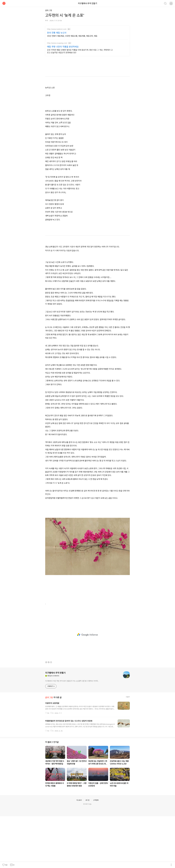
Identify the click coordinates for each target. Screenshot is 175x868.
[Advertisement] (87, 46)
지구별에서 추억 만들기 (87, 3)
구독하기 (51, 738)
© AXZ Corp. (87, 856)
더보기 (128, 749)
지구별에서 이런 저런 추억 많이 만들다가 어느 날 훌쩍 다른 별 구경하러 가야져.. (72, 733)
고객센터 (96, 852)
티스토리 (79, 852)
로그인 (87, 852)
